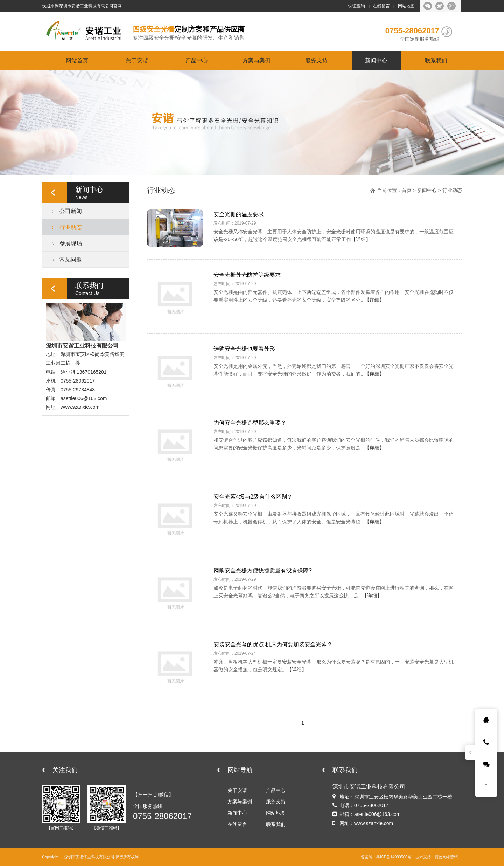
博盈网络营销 (446, 857)
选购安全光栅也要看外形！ (247, 349)
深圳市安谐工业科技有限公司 (89, 857)
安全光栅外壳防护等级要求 (247, 275)
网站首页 (77, 60)
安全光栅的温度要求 (239, 214)
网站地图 (406, 6)
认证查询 (357, 6)
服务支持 (316, 60)
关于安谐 (137, 60)
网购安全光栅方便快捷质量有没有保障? (263, 570)
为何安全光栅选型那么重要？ (250, 422)
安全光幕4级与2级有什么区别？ (253, 496)
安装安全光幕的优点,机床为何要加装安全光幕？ (273, 644)
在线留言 (381, 6)
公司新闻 (71, 211)
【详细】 (361, 239)
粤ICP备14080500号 (394, 857)
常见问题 (71, 259)
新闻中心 (376, 60)
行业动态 (71, 227)
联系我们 (436, 60)
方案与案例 (257, 60)
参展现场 (71, 243)
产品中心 (197, 60)
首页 (407, 190)
